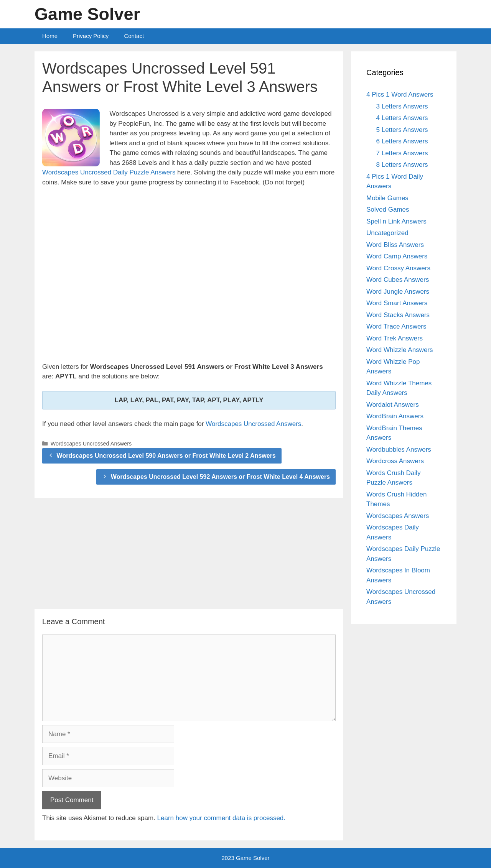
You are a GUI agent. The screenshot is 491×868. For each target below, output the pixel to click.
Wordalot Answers (393, 405)
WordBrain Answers (395, 416)
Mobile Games (387, 198)
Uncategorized (387, 233)
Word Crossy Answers (398, 268)
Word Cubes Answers (398, 280)
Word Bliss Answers (395, 245)
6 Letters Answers (402, 141)
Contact (134, 36)
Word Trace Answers (396, 326)
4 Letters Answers (402, 118)
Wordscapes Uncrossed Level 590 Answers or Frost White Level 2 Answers (166, 456)
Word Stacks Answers (398, 315)
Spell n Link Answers (396, 221)
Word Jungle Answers (398, 292)
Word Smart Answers (397, 303)
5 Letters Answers (402, 130)
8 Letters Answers (402, 165)
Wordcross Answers (395, 461)
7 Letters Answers (402, 153)
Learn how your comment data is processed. (222, 818)
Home (50, 36)
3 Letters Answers (402, 106)
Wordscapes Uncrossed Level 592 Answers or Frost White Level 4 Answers (220, 477)
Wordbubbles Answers (399, 450)
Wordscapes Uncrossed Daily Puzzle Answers (109, 172)
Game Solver (87, 14)
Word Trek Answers (395, 338)
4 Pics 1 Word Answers (400, 95)
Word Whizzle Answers (400, 350)
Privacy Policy (91, 36)
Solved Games (388, 210)
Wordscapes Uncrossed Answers (253, 424)
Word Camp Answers (397, 256)
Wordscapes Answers (398, 516)
